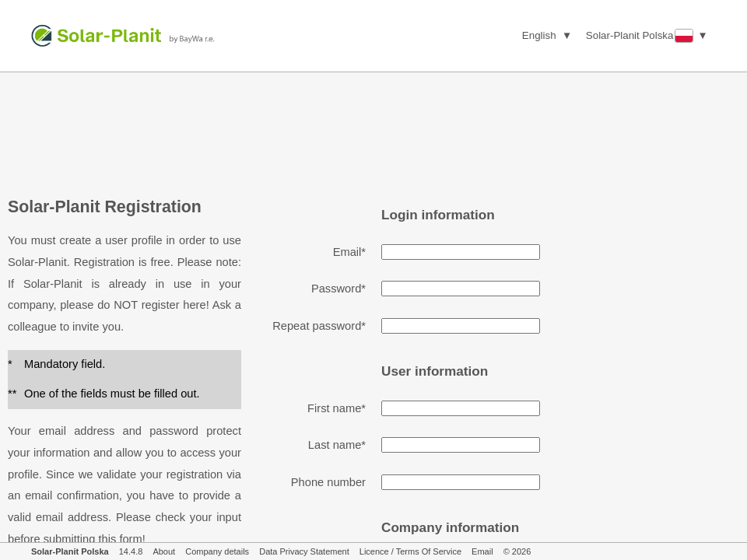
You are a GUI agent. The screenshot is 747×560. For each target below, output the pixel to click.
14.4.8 (131, 551)
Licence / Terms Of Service (410, 551)
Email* (349, 252)
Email (482, 551)
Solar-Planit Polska (70, 551)
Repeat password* (319, 326)
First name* (337, 408)
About (164, 551)
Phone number (328, 482)
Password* (338, 289)
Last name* (337, 445)
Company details (217, 551)
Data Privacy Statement (304, 551)
